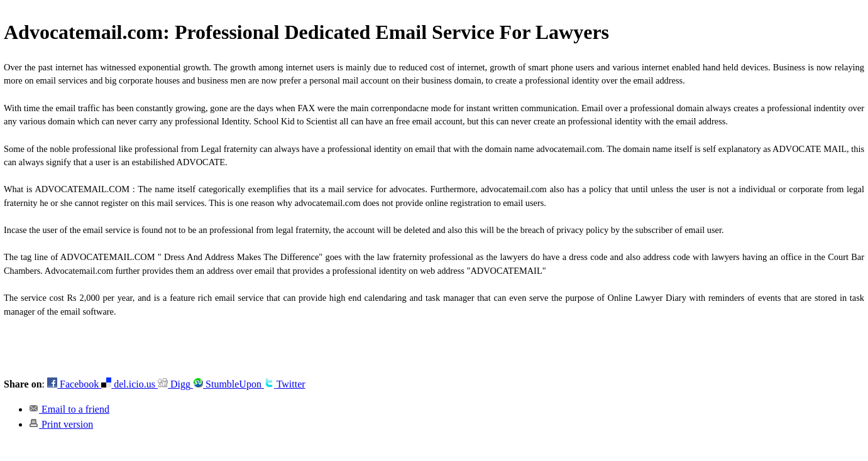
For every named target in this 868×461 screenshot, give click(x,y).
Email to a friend (69, 409)
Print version (61, 424)
